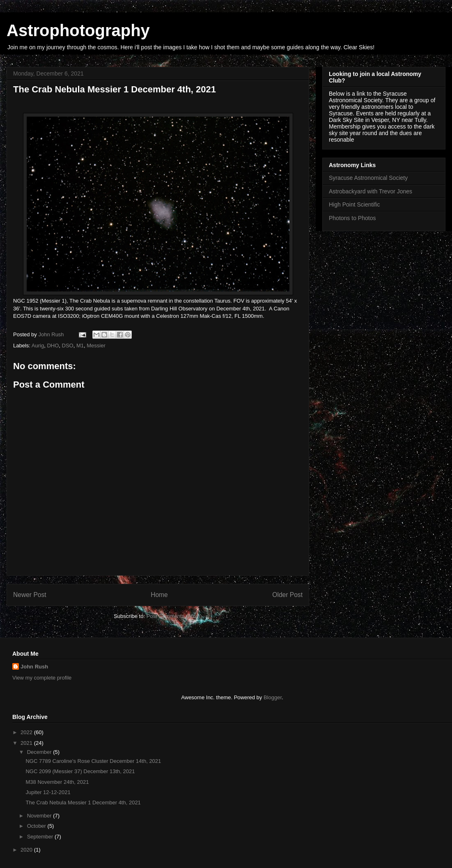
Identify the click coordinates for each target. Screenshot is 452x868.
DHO (53, 346)
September (41, 837)
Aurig (38, 346)
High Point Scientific (354, 204)
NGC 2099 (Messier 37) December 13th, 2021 (80, 771)
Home (159, 595)
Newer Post (30, 595)
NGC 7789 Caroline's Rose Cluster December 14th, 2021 (93, 761)
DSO (68, 346)
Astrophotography (78, 30)
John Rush (34, 667)
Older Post (287, 595)
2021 (27, 743)
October (37, 826)
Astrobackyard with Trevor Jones (371, 191)
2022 (27, 732)
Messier (96, 346)
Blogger (273, 697)
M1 (80, 346)
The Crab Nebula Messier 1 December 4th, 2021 (83, 803)
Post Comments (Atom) (174, 616)
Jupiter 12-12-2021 (48, 792)
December (40, 752)
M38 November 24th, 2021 (57, 782)
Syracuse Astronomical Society (368, 178)
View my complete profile (42, 678)
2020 (27, 850)
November (40, 816)
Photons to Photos (352, 218)
